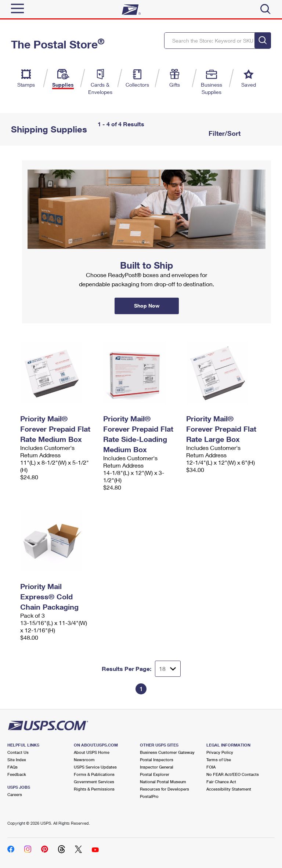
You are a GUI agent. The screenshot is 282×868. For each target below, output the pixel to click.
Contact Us (18, 752)
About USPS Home (92, 752)
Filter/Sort (224, 133)
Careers (15, 794)
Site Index (17, 760)
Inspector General (157, 767)
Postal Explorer (155, 774)
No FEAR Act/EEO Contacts (233, 774)
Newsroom (84, 760)
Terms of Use (219, 760)
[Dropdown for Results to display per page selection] (168, 669)
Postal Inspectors (157, 760)
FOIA (211, 767)
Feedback (17, 774)
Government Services (94, 782)
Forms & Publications (94, 774)
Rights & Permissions (94, 789)
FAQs (12, 767)
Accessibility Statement (229, 789)
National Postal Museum (163, 782)
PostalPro (149, 796)
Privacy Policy (220, 752)
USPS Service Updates (95, 767)
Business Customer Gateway (167, 752)
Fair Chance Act (221, 782)
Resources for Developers (164, 789)
